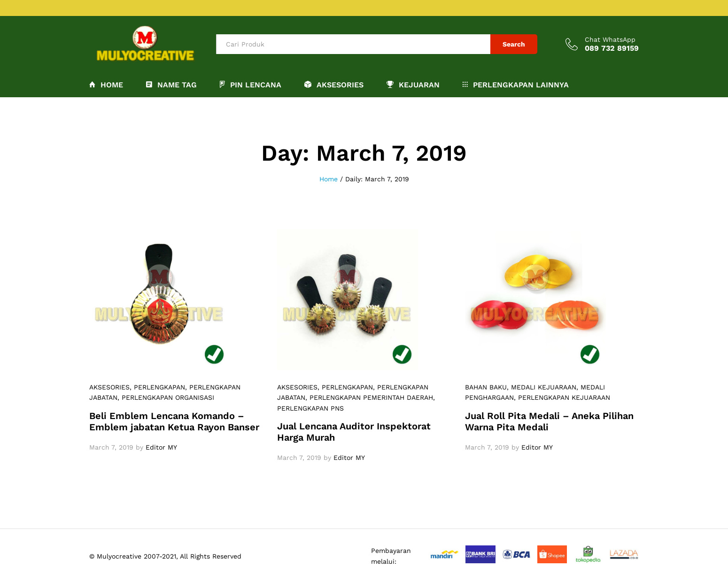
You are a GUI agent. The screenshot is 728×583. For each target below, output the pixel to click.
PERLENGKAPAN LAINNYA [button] (516, 85)
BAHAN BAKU (486, 387)
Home (106, 85)
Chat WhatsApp (610, 39)
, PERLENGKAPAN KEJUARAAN (562, 397)
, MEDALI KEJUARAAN (542, 387)
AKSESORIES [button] (334, 85)
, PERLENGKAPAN (157, 387)
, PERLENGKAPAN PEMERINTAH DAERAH (369, 397)
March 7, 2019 (111, 447)
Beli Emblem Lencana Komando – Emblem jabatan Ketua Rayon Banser (174, 421)
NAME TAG (171, 85)
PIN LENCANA (251, 85)
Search (514, 44)
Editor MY (161, 447)
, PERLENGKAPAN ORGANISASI (166, 397)
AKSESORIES (109, 387)
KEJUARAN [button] (413, 85)
